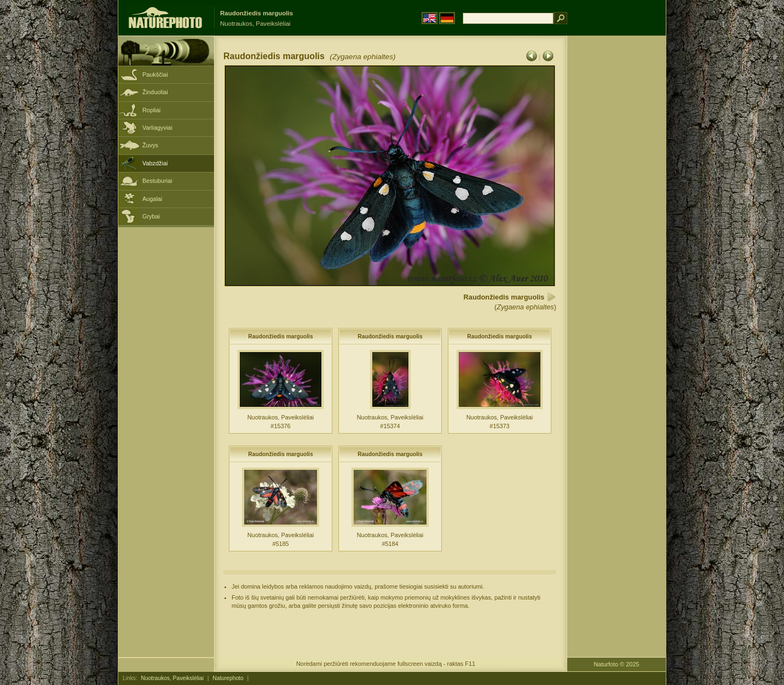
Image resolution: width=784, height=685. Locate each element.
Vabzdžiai (155, 163)
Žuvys (150, 145)
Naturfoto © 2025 (617, 664)
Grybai (151, 216)
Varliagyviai (157, 128)
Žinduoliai (155, 92)
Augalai (152, 199)
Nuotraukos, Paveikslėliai (172, 678)
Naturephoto (228, 678)
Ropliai (151, 110)
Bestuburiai (157, 181)
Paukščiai (155, 74)
